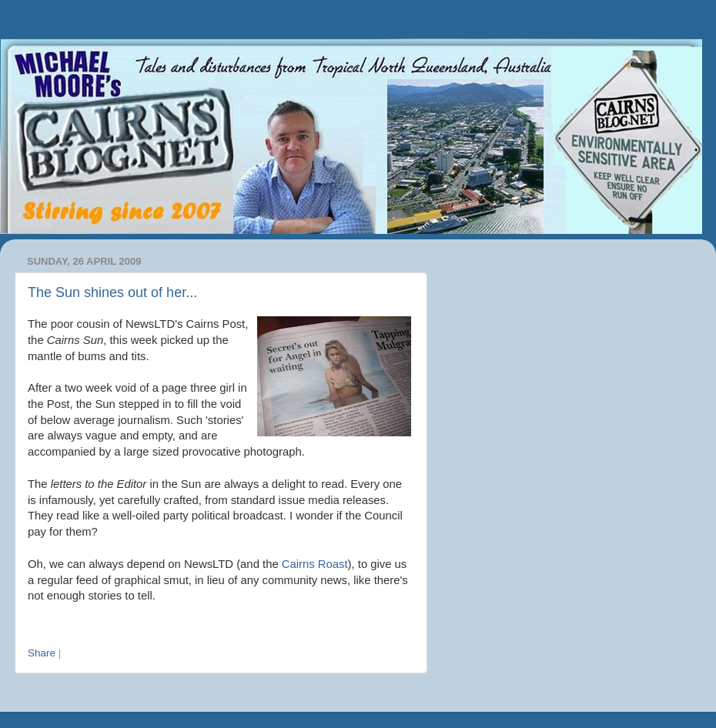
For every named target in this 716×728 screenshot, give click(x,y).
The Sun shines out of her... (112, 292)
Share (42, 653)
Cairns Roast (315, 564)
